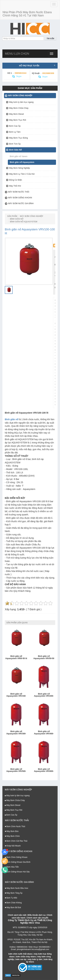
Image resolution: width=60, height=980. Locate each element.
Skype (17, 77)
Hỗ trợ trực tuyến (37, 66)
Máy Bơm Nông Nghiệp (20, 168)
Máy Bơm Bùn (12, 831)
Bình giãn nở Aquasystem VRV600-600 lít (44, 770)
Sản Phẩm (12, 216)
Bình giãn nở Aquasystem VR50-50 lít (16, 657)
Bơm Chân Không (13, 903)
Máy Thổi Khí (15, 186)
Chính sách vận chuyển (38, 918)
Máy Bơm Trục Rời (18, 120)
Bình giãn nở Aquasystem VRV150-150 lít (16, 695)
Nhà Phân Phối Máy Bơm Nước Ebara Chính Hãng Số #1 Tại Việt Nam (27, 14)
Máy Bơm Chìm (12, 836)
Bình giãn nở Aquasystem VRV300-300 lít (16, 733)
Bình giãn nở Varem (19, 156)
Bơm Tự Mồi (11, 898)
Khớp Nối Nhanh (13, 846)
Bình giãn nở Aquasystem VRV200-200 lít (44, 695)
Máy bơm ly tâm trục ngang (21, 102)
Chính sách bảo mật (17, 915)
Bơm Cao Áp (15, 126)
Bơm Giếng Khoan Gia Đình (18, 862)
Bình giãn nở (12, 419)
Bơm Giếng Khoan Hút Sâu (17, 872)
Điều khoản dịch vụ (36, 915)
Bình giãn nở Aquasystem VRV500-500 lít (16, 770)
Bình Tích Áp (15, 144)
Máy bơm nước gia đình (21, 203)
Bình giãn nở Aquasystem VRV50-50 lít (44, 657)
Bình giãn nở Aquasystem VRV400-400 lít (44, 733)
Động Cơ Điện (16, 180)
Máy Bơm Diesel (16, 114)
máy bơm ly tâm (35, 959)
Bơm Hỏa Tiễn (12, 867)
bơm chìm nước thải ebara (20, 954)
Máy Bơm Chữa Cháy (19, 108)
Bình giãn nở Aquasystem (22, 162)
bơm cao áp (21, 959)
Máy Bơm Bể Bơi (13, 908)
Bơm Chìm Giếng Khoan (16, 857)
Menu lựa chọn (17, 54)
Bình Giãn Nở (15, 150)
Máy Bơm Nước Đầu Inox (17, 888)
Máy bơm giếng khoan (20, 198)
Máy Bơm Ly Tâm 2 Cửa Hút (22, 174)
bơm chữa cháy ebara (26, 957)
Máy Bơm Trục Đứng (18, 138)
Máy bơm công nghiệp (20, 96)
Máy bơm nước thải (19, 192)
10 (50, 603)
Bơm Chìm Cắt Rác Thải (16, 841)
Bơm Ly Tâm (15, 132)
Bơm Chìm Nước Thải (15, 826)
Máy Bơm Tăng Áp (14, 893)
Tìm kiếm (50, 39)
